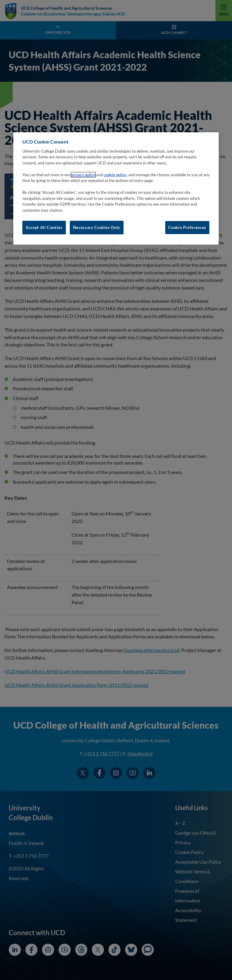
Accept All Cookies (44, 227)
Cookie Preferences (187, 227)
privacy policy (83, 175)
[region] (116, 188)
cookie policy (115, 175)
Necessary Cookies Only (97, 227)
